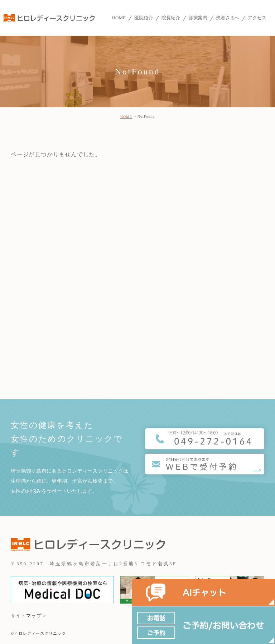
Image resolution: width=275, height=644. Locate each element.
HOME (126, 117)
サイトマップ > (28, 616)
